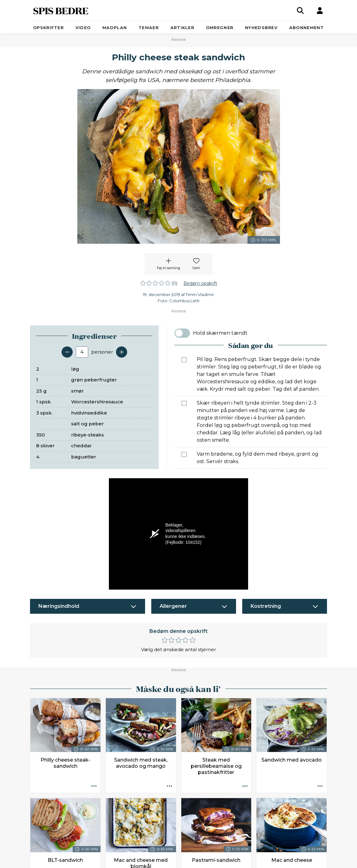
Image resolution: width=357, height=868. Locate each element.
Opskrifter (48, 28)
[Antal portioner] (82, 352)
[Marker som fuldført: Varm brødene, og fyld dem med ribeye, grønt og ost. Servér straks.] (184, 454)
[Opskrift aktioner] (94, 786)
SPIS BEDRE (61, 10)
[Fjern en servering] (67, 352)
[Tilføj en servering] (122, 352)
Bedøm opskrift (200, 283)
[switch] (182, 333)
